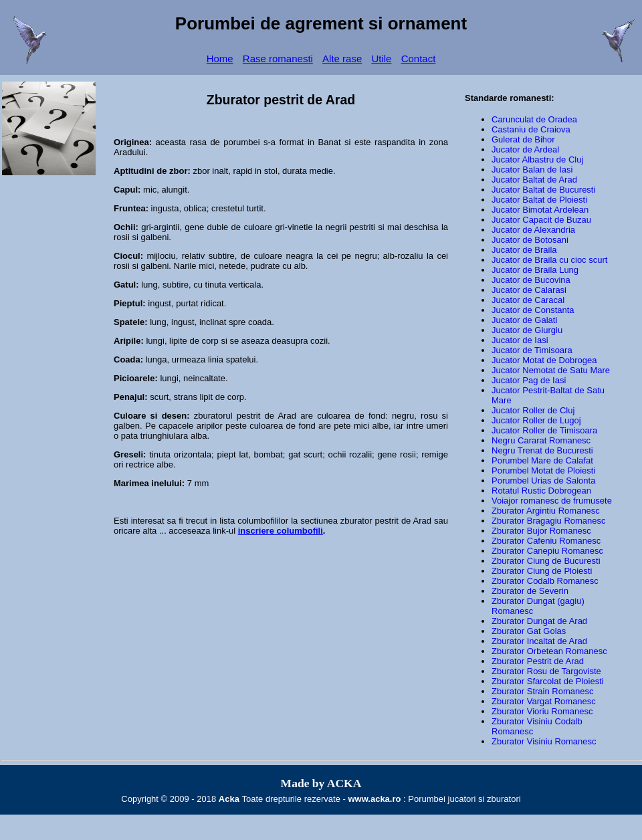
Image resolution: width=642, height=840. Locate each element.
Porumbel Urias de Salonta (543, 481)
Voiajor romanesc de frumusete (552, 501)
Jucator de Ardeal (525, 149)
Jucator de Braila (524, 250)
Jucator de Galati (524, 320)
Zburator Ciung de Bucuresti (546, 561)
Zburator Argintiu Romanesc (546, 511)
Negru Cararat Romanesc (541, 440)
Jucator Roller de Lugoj (536, 420)
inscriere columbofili (281, 531)
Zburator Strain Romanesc (542, 691)
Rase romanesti (278, 59)
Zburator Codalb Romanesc (545, 581)
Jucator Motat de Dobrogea (544, 360)
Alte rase (342, 59)
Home (220, 59)
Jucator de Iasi (520, 340)
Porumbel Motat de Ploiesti (543, 470)
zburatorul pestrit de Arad (245, 416)
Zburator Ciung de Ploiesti (542, 571)
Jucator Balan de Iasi (532, 170)
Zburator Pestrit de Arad (538, 661)
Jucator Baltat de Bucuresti (543, 190)
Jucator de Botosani (530, 240)
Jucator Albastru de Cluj (537, 160)
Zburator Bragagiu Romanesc (549, 521)
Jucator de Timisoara (532, 350)
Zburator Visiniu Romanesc (544, 741)
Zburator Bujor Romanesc (541, 531)
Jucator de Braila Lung (535, 270)
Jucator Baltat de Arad (534, 180)
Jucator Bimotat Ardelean (540, 210)
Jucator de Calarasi (529, 290)
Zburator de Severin (530, 591)
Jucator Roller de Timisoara (544, 430)
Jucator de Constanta (533, 310)
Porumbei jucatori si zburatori (464, 799)
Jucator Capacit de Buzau (541, 220)
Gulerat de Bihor (523, 139)
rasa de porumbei (225, 142)
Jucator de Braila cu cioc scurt (549, 260)
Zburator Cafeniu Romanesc (546, 541)
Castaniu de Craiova (531, 129)
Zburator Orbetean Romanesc (549, 651)
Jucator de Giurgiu (527, 330)
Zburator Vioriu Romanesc (542, 711)
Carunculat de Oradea (534, 119)
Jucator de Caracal (528, 300)
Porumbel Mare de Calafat (542, 460)
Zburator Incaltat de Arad (539, 641)
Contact (419, 59)
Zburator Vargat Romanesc (544, 701)
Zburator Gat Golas (529, 631)
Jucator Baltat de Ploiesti (539, 200)
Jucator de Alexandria (533, 230)
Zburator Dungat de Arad (539, 621)
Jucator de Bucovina (531, 280)
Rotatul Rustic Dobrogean (541, 491)
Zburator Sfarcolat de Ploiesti (548, 681)
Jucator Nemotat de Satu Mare (551, 370)
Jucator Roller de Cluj (533, 410)
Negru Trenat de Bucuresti (542, 450)
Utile (381, 59)
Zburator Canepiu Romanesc (547, 551)
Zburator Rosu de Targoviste (546, 671)
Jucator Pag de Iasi (529, 380)
